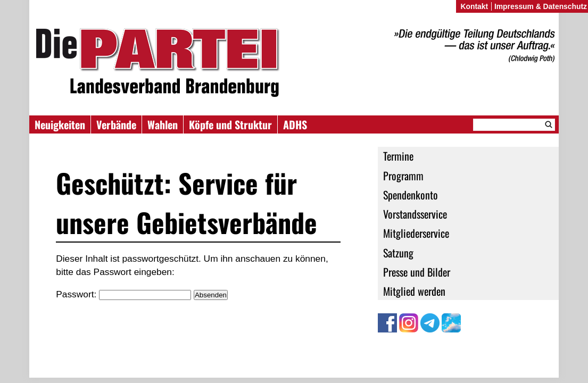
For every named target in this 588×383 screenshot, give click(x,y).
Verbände (116, 124)
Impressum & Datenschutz (541, 6)
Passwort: (123, 294)
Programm (403, 176)
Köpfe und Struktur (230, 124)
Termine (398, 156)
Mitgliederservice (416, 233)
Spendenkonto (411, 195)
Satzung (398, 253)
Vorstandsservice (415, 214)
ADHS (295, 124)
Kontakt (474, 6)
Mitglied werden (414, 291)
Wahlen (163, 124)
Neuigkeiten (60, 124)
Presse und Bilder (417, 272)
